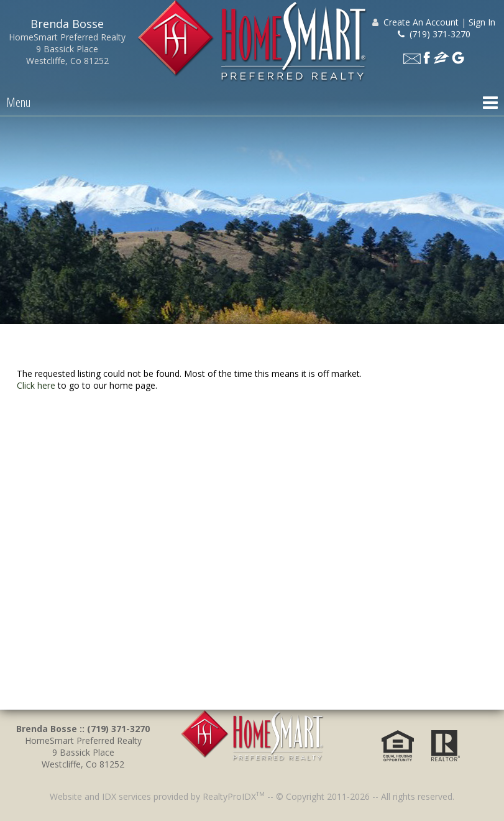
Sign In (482, 22)
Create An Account (421, 22)
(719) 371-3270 (434, 34)
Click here (36, 385)
